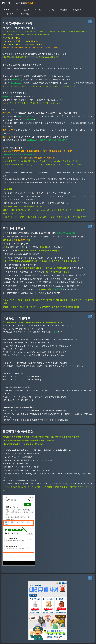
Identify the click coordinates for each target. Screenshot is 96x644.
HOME (7, 10)
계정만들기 (77, 10)
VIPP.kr (7, 3)
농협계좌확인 (24, 14)
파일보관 (63, 10)
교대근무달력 (24, 3)
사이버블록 (9, 14)
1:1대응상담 (57, 289)
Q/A (17, 10)
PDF (90, 21)
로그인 (27, 10)
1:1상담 (38, 10)
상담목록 (50, 10)
